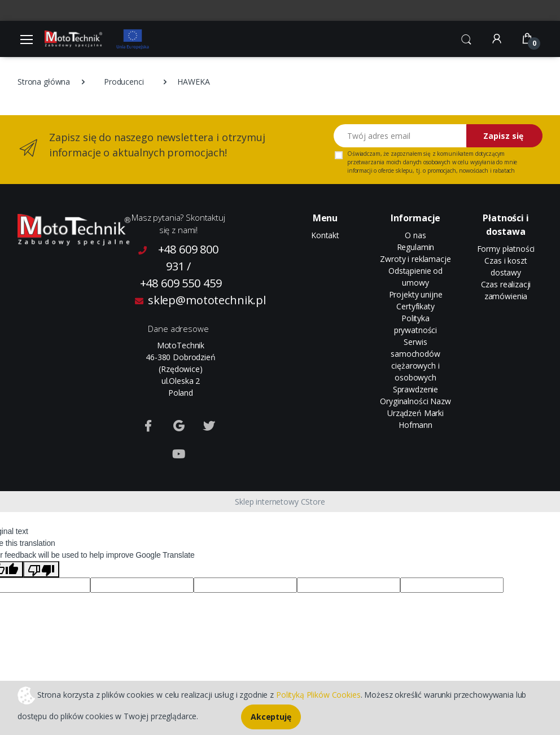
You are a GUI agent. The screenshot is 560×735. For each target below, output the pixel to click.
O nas (415, 235)
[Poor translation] (41, 569)
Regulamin (416, 247)
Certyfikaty (415, 306)
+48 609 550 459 (181, 283)
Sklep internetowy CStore (280, 502)
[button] (466, 38)
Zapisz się (503, 136)
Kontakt (325, 235)
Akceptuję (271, 717)
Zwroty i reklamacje (415, 259)
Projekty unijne (416, 294)
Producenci (124, 82)
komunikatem (455, 154)
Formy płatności (506, 249)
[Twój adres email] (400, 136)
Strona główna (44, 82)
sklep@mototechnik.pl (181, 300)
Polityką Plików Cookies (318, 694)
